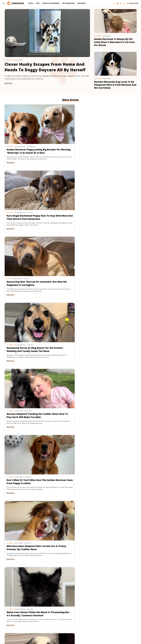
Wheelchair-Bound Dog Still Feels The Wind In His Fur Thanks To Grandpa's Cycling (70, 521)
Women (65, 630)
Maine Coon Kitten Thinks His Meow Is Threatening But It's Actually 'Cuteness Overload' (68, 246)
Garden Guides (56, 624)
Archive (67, 613)
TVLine (124, 627)
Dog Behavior (9, 60)
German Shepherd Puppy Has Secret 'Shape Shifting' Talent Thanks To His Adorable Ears (23, 356)
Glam (65, 624)
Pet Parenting (69, 3)
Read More (8, 83)
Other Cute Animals (51, 3)
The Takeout (116, 627)
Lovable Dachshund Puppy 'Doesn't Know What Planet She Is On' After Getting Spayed (25, 521)
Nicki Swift (29, 627)
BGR (15, 624)
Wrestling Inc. (74, 630)
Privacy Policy (79, 613)
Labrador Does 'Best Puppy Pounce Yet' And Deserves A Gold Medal (113, 576)
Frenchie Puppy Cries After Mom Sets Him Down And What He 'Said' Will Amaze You (115, 356)
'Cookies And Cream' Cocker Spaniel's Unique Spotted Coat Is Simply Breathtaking (70, 466)
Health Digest (79, 624)
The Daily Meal (99, 627)
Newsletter (133, 3)
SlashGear (74, 627)
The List (108, 627)
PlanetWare (50, 627)
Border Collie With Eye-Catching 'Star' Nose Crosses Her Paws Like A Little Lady (115, 246)
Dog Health (10, 515)
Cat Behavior (11, 460)
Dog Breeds (98, 36)
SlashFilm (66, 627)
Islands (105, 624)
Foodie (37, 624)
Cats (38, 3)
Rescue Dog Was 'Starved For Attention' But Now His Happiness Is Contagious (113, 137)
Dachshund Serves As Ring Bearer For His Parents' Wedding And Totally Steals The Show (25, 192)
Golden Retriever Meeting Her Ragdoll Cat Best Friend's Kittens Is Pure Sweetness (115, 466)
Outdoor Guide (39, 627)
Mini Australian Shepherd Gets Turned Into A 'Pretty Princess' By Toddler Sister (24, 246)
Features (81, 3)
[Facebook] (114, 3)
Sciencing (58, 627)
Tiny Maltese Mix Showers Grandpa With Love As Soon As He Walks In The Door (69, 576)
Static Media (60, 617)
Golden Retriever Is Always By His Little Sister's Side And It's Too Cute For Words (114, 42)
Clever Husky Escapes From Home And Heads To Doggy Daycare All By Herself (45, 67)
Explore (30, 624)
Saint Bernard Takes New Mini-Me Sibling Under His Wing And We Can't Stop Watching (114, 301)
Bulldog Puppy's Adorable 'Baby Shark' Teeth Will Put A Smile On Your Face (115, 521)
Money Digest (19, 627)
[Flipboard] (121, 3)
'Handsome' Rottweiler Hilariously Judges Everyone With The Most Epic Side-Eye (112, 411)
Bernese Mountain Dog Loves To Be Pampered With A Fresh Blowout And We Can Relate (115, 85)
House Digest (90, 624)
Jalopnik (112, 624)
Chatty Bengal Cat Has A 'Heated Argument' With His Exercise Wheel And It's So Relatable (70, 301)
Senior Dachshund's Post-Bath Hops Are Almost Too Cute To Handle (69, 356)
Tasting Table (88, 627)
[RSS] (124, 3)
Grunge (71, 624)
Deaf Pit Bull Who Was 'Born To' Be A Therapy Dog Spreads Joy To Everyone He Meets (25, 411)
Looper (118, 624)
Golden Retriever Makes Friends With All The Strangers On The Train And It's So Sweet (25, 301)
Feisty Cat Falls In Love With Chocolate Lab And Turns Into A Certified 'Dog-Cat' (25, 466)
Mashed (125, 624)
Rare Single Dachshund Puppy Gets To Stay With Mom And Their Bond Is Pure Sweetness (69, 137)
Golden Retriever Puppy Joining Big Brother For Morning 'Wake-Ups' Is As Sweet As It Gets (25, 137)
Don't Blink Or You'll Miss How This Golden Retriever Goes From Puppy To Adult (115, 192)
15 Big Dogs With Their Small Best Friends (68, 409)
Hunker (98, 624)
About (59, 613)
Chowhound (22, 624)
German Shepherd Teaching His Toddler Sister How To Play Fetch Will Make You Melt (70, 192)
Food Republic (45, 624)
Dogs (31, 3)
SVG (81, 627)
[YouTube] (118, 3)
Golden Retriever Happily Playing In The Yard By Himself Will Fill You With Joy (24, 576)
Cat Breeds (55, 240)
